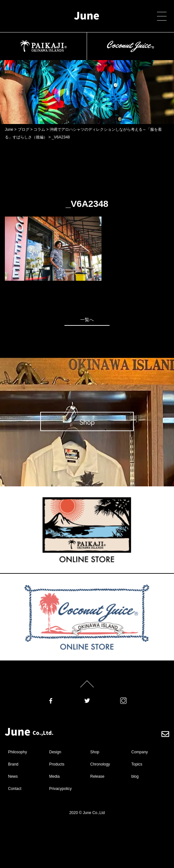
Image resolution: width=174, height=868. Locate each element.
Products (57, 764)
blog (135, 776)
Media (55, 776)
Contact (15, 789)
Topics (137, 764)
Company (140, 752)
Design (55, 752)
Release (97, 776)
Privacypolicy (61, 789)
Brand (13, 764)
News (13, 776)
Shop (95, 752)
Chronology (100, 764)
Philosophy (18, 752)
